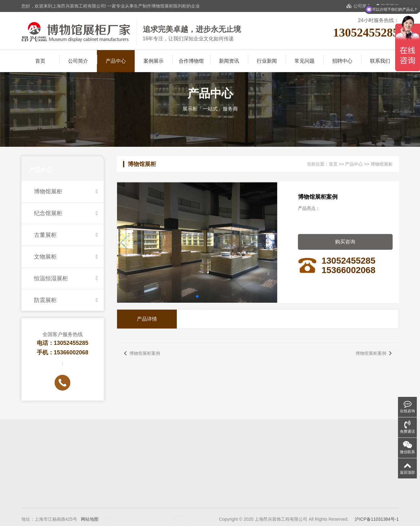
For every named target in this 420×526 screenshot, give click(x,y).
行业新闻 (267, 61)
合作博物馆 (191, 61)
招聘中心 (342, 61)
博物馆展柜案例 (145, 359)
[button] (197, 296)
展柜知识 (181, 487)
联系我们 (380, 61)
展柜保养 (181, 496)
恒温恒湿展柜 (66, 278)
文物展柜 (66, 257)
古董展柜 (66, 235)
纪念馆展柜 (66, 213)
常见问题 (305, 61)
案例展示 (154, 61)
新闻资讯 (229, 61)
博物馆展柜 (66, 192)
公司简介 (359, 6)
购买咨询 (345, 242)
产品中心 (116, 61)
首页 (40, 61)
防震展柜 (66, 300)
